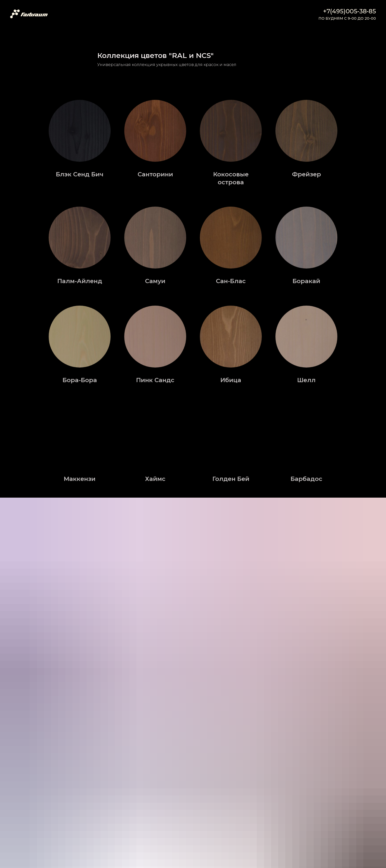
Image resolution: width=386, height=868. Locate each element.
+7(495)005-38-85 (349, 11)
